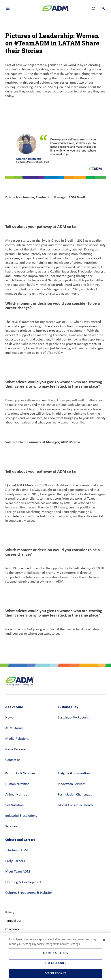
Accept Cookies (55, 973)
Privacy (10, 913)
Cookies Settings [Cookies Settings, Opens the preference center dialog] (55, 953)
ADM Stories (14, 728)
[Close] (104, 940)
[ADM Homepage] (56, 10)
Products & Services (20, 773)
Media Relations (17, 739)
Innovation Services (72, 784)
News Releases (16, 749)
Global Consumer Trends (75, 805)
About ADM (14, 707)
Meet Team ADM (18, 872)
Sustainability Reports (73, 718)
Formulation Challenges (75, 795)
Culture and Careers (20, 840)
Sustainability (68, 707)
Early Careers (15, 861)
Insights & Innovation (74, 773)
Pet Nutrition (14, 805)
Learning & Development (23, 882)
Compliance (12, 929)
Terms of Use (13, 921)
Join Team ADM (17, 850)
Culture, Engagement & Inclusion (29, 893)
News (9, 718)
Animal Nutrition (17, 795)
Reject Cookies (55, 963)
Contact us (13, 760)
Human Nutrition (17, 784)
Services (11, 826)
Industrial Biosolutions (21, 816)
